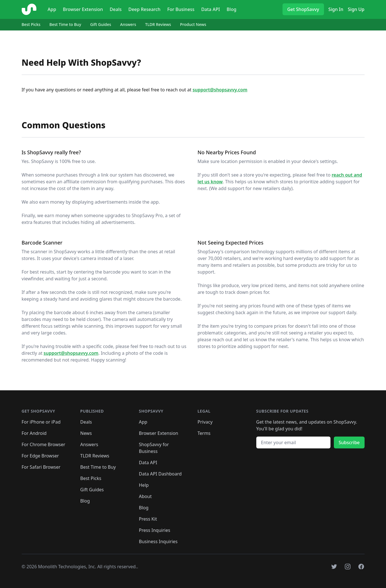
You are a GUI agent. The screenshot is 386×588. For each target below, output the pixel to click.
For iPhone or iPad (41, 422)
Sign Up (356, 9)
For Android (34, 433)
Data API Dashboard (160, 474)
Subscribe (349, 442)
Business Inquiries (158, 541)
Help (144, 485)
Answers (128, 24)
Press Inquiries (155, 530)
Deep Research (144, 9)
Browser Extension (83, 9)
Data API (211, 9)
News (86, 433)
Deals (116, 9)
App (52, 9)
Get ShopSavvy (303, 9)
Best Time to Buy (65, 24)
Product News (193, 24)
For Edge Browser (40, 456)
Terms (204, 433)
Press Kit (148, 519)
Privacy (205, 422)
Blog (231, 9)
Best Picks (31, 24)
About (145, 496)
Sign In (336, 9)
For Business (181, 9)
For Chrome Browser (44, 444)
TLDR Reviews (158, 24)
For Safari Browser (41, 467)
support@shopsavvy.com (220, 90)
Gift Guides (101, 24)
